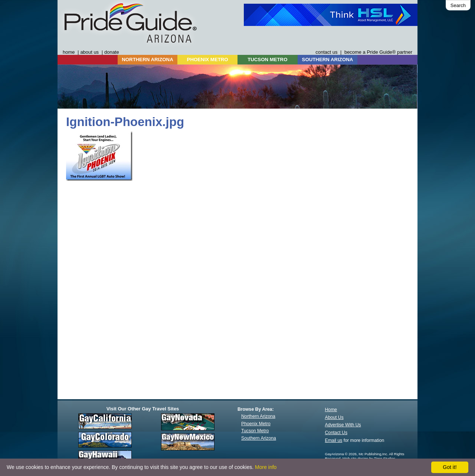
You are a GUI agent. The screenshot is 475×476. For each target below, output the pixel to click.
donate (112, 52)
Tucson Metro (255, 431)
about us (89, 52)
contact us (326, 52)
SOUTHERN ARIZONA (328, 59)
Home (331, 410)
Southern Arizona (259, 438)
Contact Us (336, 433)
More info (266, 467)
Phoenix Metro (256, 424)
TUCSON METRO (267, 59)
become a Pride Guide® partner (378, 52)
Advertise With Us (343, 425)
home (69, 52)
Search (458, 5)
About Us (334, 417)
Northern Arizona (258, 416)
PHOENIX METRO (208, 59)
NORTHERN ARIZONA (147, 59)
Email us (334, 440)
